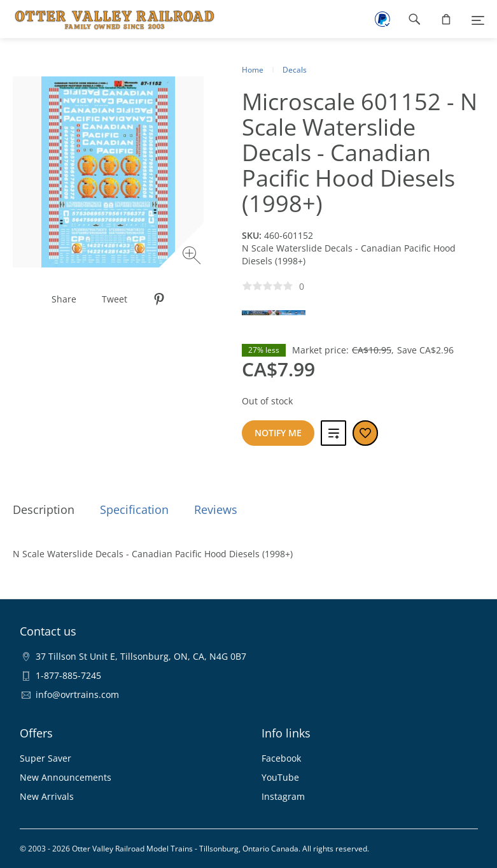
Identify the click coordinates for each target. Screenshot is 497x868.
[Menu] (478, 19)
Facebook (281, 758)
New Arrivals (47, 796)
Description (44, 509)
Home (253, 70)
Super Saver (45, 758)
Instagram (283, 796)
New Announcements (66, 777)
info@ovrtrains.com (77, 694)
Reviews (216, 509)
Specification (134, 509)
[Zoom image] (193, 257)
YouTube (280, 777)
